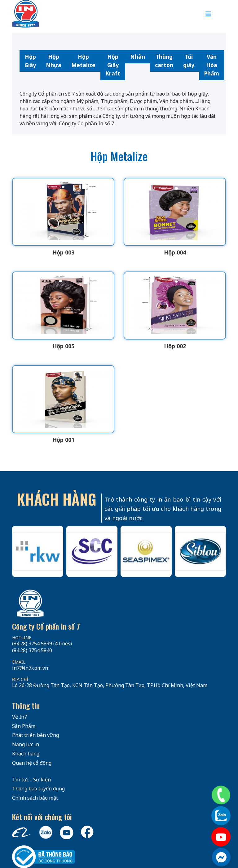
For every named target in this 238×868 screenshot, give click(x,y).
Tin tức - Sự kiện (31, 780)
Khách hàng (26, 754)
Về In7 (20, 717)
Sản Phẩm (24, 726)
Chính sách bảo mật (35, 798)
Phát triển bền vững (35, 735)
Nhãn (138, 57)
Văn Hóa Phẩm (212, 65)
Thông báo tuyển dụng (38, 789)
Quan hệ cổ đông (32, 763)
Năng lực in (26, 744)
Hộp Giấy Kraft (113, 65)
